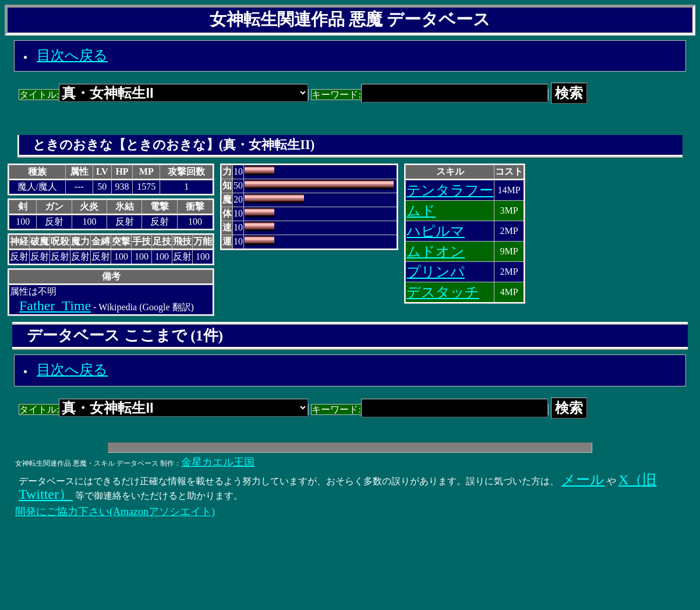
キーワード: (429, 95)
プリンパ (436, 272)
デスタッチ (443, 292)
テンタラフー (450, 190)
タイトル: (164, 95)
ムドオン (436, 251)
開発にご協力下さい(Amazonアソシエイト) (115, 512)
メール (583, 480)
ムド (421, 211)
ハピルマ (436, 231)
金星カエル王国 (218, 462)
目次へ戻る (72, 55)
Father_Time (55, 306)
